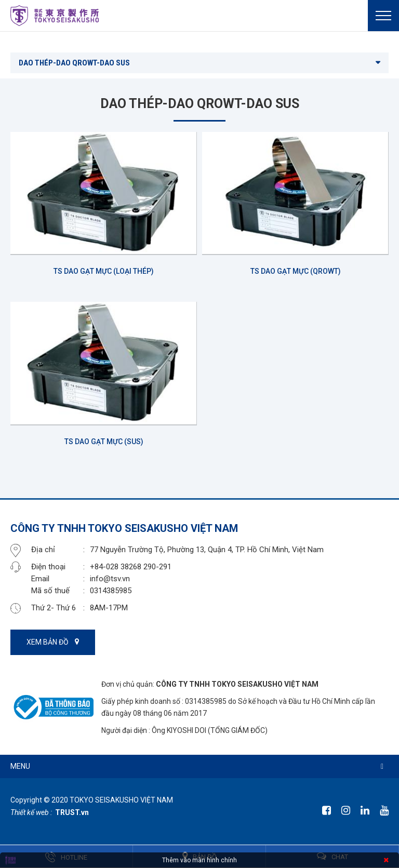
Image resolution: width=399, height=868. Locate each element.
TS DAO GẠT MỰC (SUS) (104, 442)
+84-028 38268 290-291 (131, 567)
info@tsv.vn (110, 579)
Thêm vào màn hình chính (199, 860)
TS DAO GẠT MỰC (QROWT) (296, 271)
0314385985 (111, 591)
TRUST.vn (72, 812)
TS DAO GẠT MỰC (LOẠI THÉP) (104, 271)
